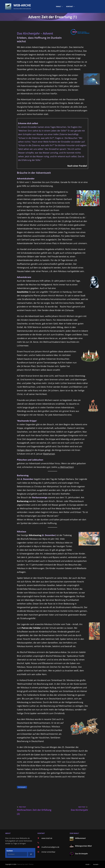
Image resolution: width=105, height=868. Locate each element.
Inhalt (59, 6)
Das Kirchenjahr (82, 854)
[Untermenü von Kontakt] (74, 6)
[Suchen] (31, 854)
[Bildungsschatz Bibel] (72, 847)
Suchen (10, 851)
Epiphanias (49, 454)
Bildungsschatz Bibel (83, 846)
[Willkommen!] (72, 839)
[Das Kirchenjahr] (72, 854)
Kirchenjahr (22, 787)
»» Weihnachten (65, 467)
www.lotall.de (47, 838)
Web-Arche (22, 5)
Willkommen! (80, 838)
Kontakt (70, 6)
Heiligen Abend (24, 450)
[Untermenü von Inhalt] (62, 6)
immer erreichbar (48, 852)
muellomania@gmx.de (50, 847)
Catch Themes (29, 864)
